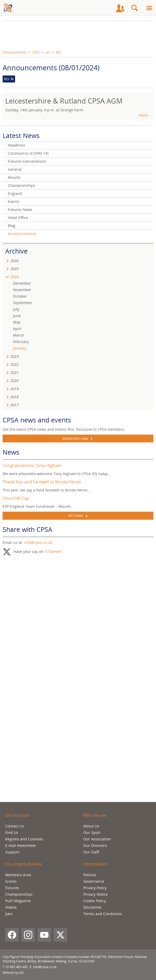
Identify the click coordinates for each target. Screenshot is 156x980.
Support (12, 852)
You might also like (24, 864)
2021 (15, 372)
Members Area (18, 875)
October (20, 296)
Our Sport (92, 832)
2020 (15, 381)
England (15, 193)
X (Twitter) (53, 551)
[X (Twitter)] (60, 935)
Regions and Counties (24, 839)
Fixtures (12, 888)
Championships (21, 185)
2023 (15, 356)
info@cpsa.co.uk (38, 542)
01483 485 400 (17, 967)
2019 (15, 389)
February (21, 342)
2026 (15, 261)
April (17, 329)
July (16, 309)
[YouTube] (44, 935)
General (15, 169)
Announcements (14, 52)
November (22, 290)
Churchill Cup (16, 498)
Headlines (17, 145)
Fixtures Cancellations (27, 161)
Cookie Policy (95, 901)
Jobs (9, 914)
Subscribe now (78, 438)
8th (58, 52)
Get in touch (17, 815)
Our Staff (91, 852)
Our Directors (95, 845)
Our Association (97, 839)
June (17, 316)
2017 (15, 405)
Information (95, 864)
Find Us (12, 832)
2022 (15, 364)
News (11, 452)
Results (14, 177)
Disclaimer (93, 907)
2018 (15, 397)
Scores (11, 881)
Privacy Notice (96, 894)
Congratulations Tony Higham (32, 465)
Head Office (18, 218)
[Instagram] (28, 935)
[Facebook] (12, 935)
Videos (11, 907)
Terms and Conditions (103, 914)
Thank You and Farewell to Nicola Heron (42, 482)
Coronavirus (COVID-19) (28, 153)
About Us (91, 826)
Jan (48, 52)
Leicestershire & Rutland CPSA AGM (64, 101)
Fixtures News (20, 210)
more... (145, 115)
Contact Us (15, 826)
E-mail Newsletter (21, 845)
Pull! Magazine (18, 901)
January (20, 348)
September (23, 303)
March (19, 335)
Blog (12, 226)
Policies (90, 875)
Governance (94, 881)
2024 (36, 52)
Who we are (95, 815)
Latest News (21, 135)
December (22, 283)
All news (78, 516)
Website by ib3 (13, 973)
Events (14, 201)
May (17, 322)
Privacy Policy (95, 888)
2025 (15, 269)
